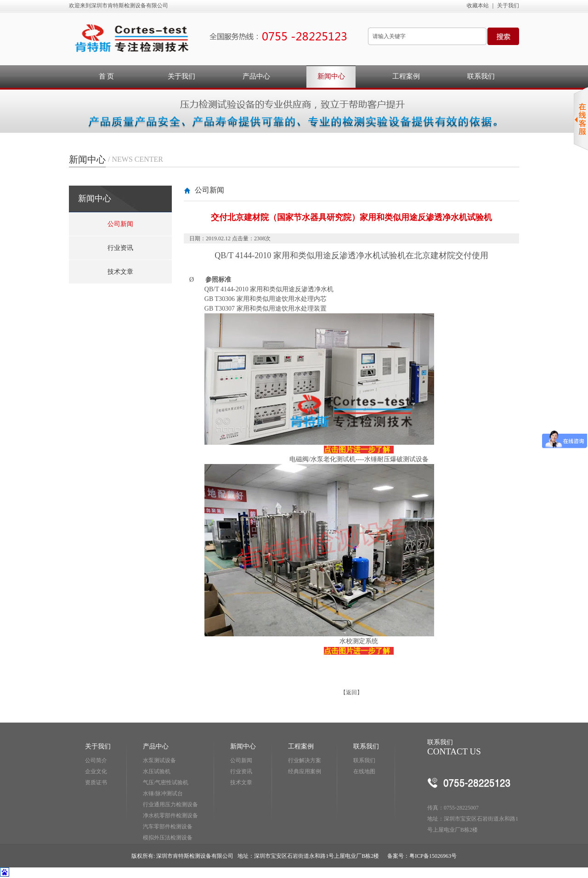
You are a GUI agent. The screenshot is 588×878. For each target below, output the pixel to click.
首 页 (107, 76)
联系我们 (481, 76)
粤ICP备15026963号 (433, 856)
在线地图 (364, 771)
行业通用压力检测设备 (170, 804)
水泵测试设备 (159, 760)
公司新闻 (120, 224)
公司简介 (96, 760)
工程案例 (406, 76)
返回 (351, 692)
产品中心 (256, 76)
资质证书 (96, 782)
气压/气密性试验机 (166, 782)
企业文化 (96, 771)
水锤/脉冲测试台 (163, 793)
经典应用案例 (305, 771)
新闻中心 (331, 76)
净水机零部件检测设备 (170, 816)
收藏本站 (478, 6)
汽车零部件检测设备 (168, 827)
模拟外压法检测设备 (168, 838)
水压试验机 (157, 771)
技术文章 (120, 272)
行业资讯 (120, 248)
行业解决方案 (305, 760)
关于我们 (508, 6)
